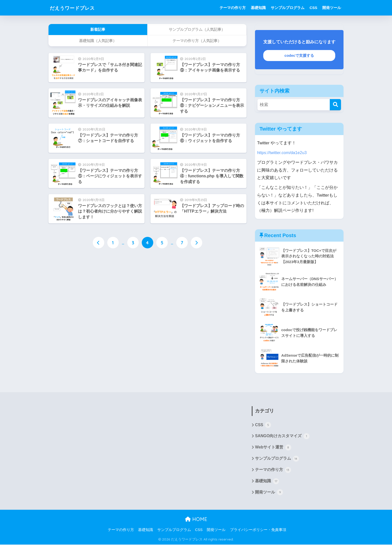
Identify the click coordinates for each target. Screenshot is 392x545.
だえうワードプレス (78, 8)
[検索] (335, 105)
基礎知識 (258, 8)
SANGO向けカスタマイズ (282, 437)
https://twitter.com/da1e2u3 (282, 153)
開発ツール (332, 8)
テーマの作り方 (233, 8)
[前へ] (98, 243)
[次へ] (196, 243)
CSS (313, 8)
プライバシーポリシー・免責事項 (258, 530)
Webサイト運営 (273, 448)
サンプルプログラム (288, 8)
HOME (196, 520)
